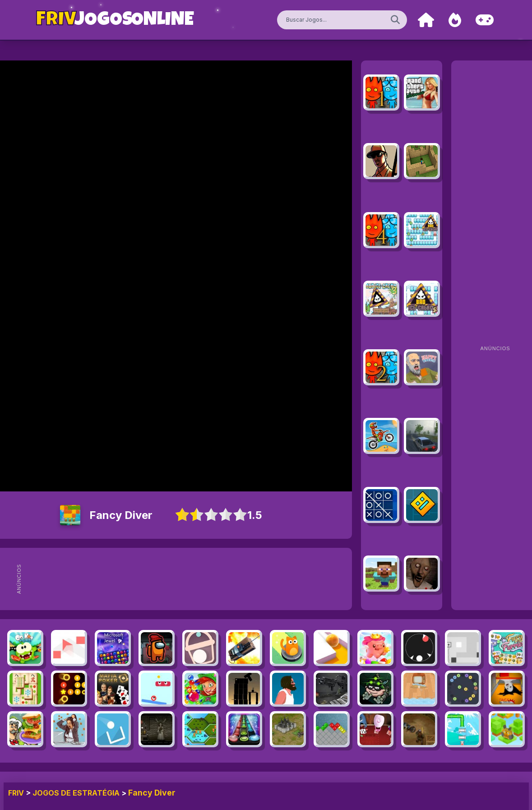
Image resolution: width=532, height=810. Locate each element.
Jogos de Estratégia (76, 793)
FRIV (16, 793)
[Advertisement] (198, 579)
